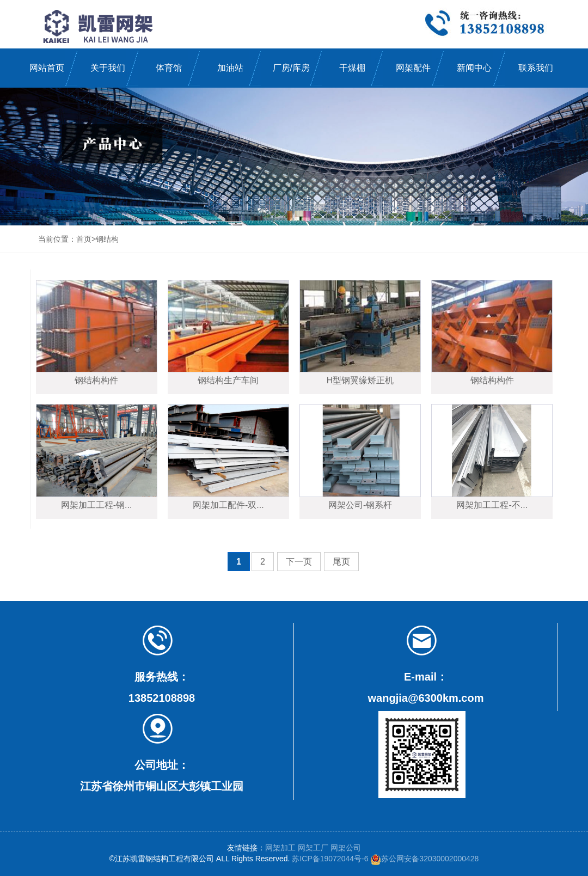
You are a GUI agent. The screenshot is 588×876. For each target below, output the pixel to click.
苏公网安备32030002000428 (424, 859)
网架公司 (346, 848)
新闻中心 (474, 68)
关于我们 (108, 68)
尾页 (341, 562)
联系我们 (536, 68)
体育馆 (169, 68)
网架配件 (413, 68)
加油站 (230, 68)
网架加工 (280, 848)
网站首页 (47, 68)
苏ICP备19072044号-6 (330, 859)
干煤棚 (352, 68)
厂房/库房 (291, 68)
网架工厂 (313, 848)
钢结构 (107, 239)
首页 (84, 239)
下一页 (299, 562)
